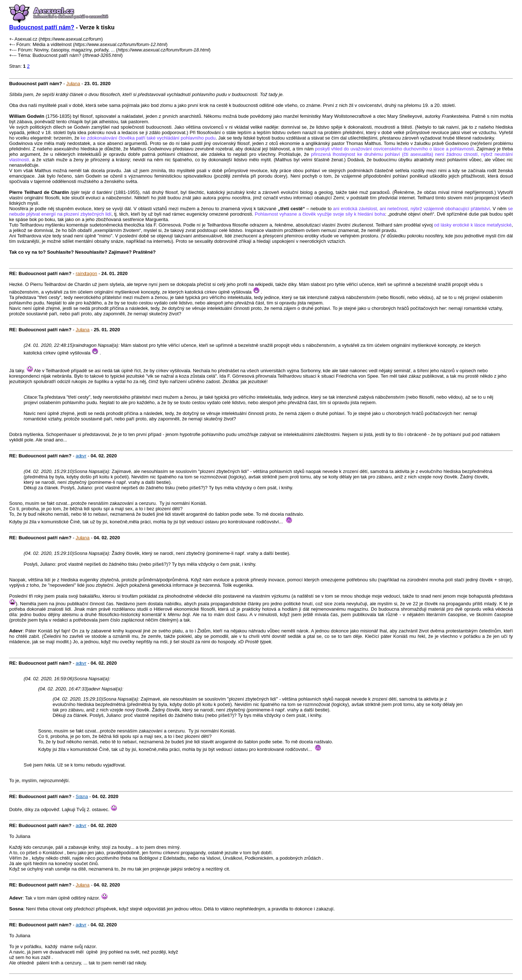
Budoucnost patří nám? (42, 27)
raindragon (86, 273)
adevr (81, 456)
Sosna (82, 796)
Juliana (73, 84)
